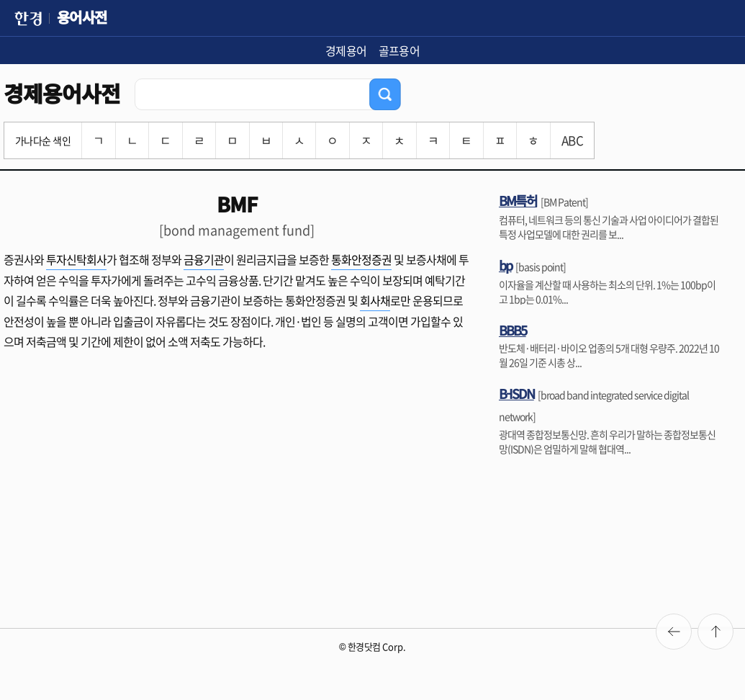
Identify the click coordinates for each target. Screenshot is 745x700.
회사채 (375, 300)
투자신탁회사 (76, 259)
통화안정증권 (361, 259)
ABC (572, 140)
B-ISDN (516, 393)
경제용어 (346, 50)
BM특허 (518, 200)
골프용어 (399, 50)
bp (505, 265)
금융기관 (204, 259)
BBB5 (513, 330)
